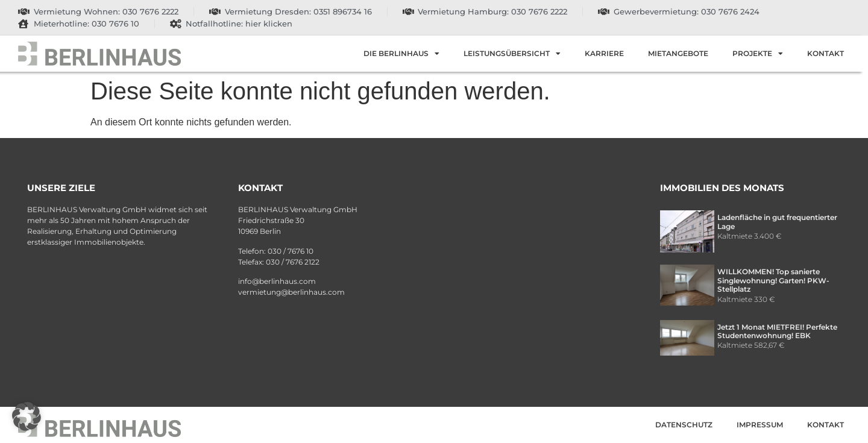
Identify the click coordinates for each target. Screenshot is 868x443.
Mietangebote (678, 53)
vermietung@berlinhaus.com (291, 292)
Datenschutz (684, 425)
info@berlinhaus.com (277, 281)
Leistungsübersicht (512, 54)
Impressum (760, 425)
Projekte (758, 54)
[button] (27, 416)
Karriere (604, 53)
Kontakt (826, 53)
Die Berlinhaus (401, 54)
